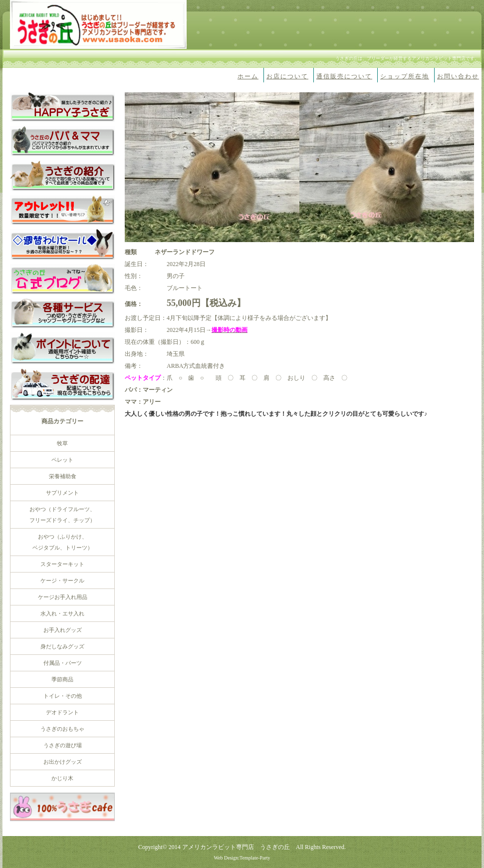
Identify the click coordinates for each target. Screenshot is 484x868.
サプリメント (62, 493)
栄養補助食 (63, 476)
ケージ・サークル (62, 580)
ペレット (62, 460)
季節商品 (62, 679)
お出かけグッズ (63, 762)
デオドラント (62, 712)
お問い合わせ (458, 76)
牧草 (62, 443)
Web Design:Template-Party (242, 858)
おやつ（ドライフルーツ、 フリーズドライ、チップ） (62, 515)
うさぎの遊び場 (63, 745)
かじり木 (62, 778)
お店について (287, 76)
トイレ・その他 (63, 696)
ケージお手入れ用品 (63, 597)
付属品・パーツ (63, 663)
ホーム (248, 76)
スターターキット (62, 564)
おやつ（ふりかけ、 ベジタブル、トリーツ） (63, 542)
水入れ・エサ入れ (62, 613)
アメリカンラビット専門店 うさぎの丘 (236, 847)
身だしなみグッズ (62, 646)
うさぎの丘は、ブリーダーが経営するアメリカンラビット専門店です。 (407, 58)
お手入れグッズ (63, 630)
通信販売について (344, 76)
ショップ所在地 (405, 76)
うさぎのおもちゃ (62, 729)
